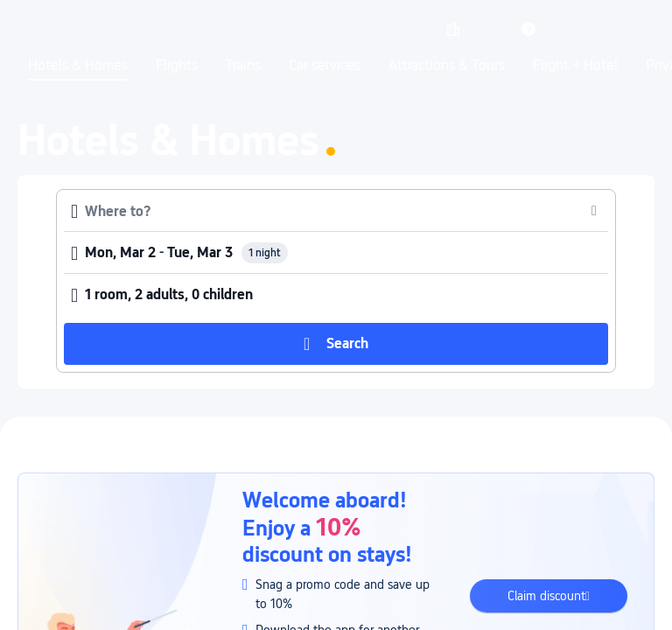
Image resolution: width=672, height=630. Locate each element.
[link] (453, 29)
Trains (243, 66)
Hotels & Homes (78, 66)
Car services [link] (325, 66)
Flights (177, 66)
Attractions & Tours (447, 66)
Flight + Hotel (575, 66)
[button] (491, 29)
